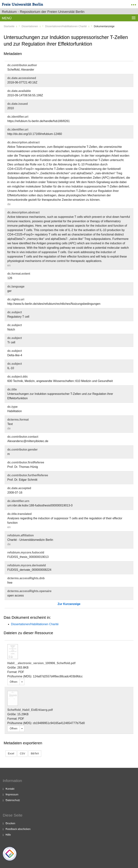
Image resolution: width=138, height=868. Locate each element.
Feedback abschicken (18, 829)
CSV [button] (22, 753)
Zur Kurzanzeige (69, 604)
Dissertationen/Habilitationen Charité (66, 26)
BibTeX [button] (35, 753)
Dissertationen (30, 26)
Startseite (9, 26)
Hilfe (8, 835)
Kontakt (10, 789)
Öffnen (14, 682)
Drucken (10, 823)
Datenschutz (13, 800)
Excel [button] (11, 753)
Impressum (12, 794)
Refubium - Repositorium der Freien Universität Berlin (43, 12)
